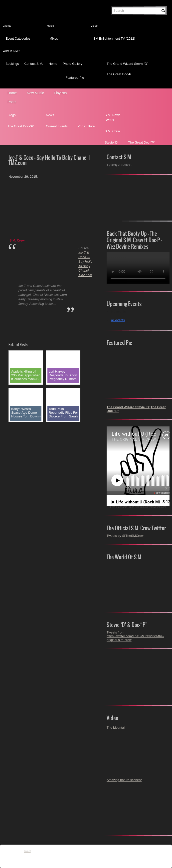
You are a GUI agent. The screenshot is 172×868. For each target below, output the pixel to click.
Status (109, 120)
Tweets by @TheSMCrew (125, 536)
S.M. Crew (112, 131)
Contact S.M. (34, 64)
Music (50, 26)
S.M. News (112, 115)
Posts (12, 102)
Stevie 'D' (111, 142)
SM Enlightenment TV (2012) (114, 39)
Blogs (12, 115)
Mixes (54, 39)
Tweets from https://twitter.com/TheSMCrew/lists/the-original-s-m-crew (135, 636)
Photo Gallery (73, 64)
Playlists (60, 93)
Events (7, 26)
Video (94, 26)
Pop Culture (86, 126)
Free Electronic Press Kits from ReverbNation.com (138, 507)
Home (53, 64)
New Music (35, 93)
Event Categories (18, 39)
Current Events (57, 126)
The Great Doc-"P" (21, 126)
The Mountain (117, 728)
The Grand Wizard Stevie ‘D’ (127, 64)
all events (118, 320)
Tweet (27, 851)
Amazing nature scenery (124, 780)
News (50, 115)
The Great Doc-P (119, 74)
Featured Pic (75, 78)
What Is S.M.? (11, 51)
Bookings (12, 64)
